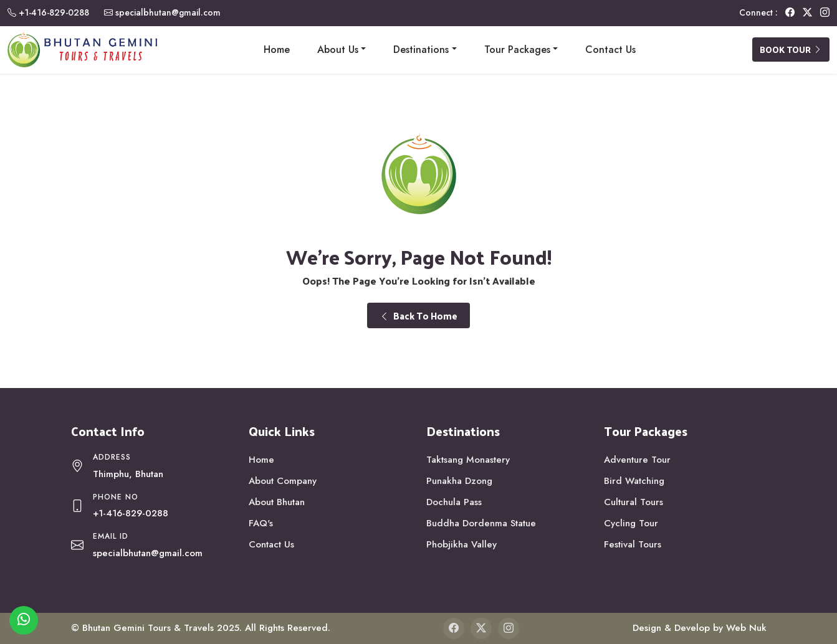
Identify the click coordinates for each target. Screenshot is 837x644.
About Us (338, 50)
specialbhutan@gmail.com (168, 12)
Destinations (421, 50)
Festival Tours (633, 544)
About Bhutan (277, 502)
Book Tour (791, 50)
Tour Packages (517, 50)
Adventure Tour (637, 460)
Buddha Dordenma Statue (481, 523)
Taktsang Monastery (468, 460)
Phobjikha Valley (462, 544)
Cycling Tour (631, 523)
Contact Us (610, 50)
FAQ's (261, 523)
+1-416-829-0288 (54, 12)
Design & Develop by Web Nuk (700, 628)
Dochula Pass (454, 502)
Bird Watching (634, 481)
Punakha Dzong (459, 481)
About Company (283, 481)
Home (277, 50)
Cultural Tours (634, 502)
